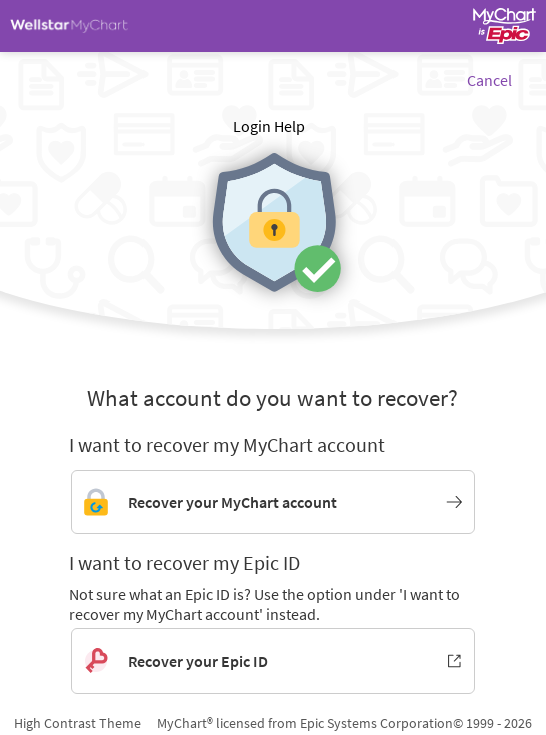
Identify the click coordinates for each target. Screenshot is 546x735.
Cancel (489, 80)
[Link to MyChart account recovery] (273, 502)
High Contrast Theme (77, 723)
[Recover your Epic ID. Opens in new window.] (273, 661)
